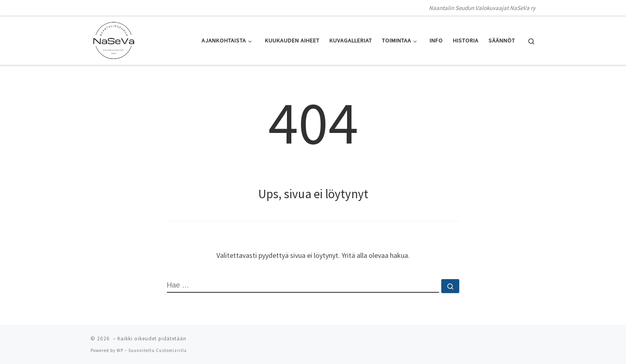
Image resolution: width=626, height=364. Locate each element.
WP (120, 350)
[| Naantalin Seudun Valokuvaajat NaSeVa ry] (114, 39)
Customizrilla (171, 350)
